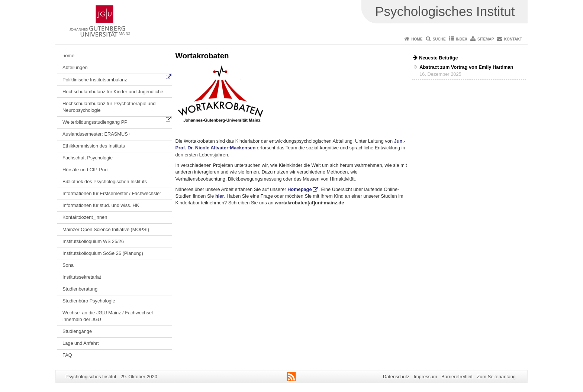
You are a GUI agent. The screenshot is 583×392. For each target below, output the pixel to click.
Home (417, 39)
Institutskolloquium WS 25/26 (93, 241)
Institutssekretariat (82, 277)
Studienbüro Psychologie (89, 301)
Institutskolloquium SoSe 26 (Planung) (103, 253)
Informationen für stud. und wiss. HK (101, 205)
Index (462, 39)
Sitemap (486, 39)
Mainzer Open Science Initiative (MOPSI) (106, 229)
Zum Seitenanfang (496, 377)
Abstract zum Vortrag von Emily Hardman (466, 67)
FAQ (67, 355)
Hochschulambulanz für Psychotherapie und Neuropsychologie (109, 107)
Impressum (425, 377)
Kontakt (513, 39)
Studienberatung (80, 289)
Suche (439, 39)
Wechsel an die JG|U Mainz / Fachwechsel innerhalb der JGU (108, 316)
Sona (68, 265)
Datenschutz (396, 377)
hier (220, 196)
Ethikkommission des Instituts (94, 146)
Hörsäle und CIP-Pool (86, 170)
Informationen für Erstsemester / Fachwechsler (112, 193)
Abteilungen (75, 67)
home (68, 56)
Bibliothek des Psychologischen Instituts (105, 182)
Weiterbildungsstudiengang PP (95, 122)
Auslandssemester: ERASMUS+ (96, 134)
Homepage (299, 189)
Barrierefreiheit (457, 377)
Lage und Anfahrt (80, 343)
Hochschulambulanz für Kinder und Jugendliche (113, 92)
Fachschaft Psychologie (88, 158)
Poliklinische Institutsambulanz (95, 80)
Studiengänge (77, 331)
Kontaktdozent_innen (85, 217)
